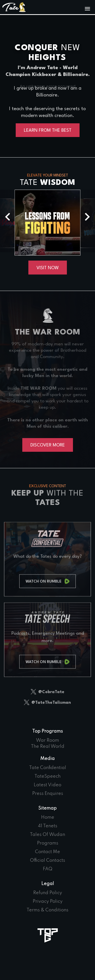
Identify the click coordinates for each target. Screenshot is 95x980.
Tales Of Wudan (48, 835)
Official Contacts (48, 860)
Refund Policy (48, 893)
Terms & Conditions (48, 910)
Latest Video (48, 785)
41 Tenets (48, 826)
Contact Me (48, 852)
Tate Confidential (48, 768)
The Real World (48, 747)
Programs (48, 843)
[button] (87, 217)
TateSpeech (48, 776)
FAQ (48, 869)
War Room (48, 740)
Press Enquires (48, 794)
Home (48, 817)
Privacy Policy (48, 901)
